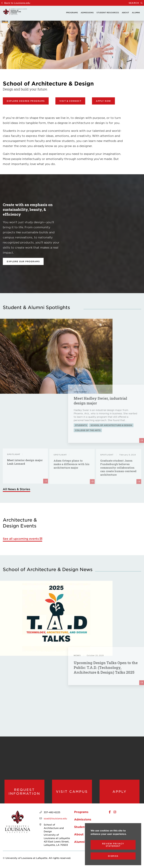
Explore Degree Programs (26, 101)
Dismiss (113, 856)
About (125, 13)
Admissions (87, 13)
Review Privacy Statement (113, 845)
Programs (72, 13)
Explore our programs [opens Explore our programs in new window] (23, 261)
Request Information (24, 792)
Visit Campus (72, 792)
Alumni (136, 13)
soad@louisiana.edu (55, 819)
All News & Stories (17, 489)
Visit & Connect (70, 101)
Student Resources (108, 13)
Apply (119, 792)
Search (136, 3)
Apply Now (103, 101)
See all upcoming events (21, 539)
